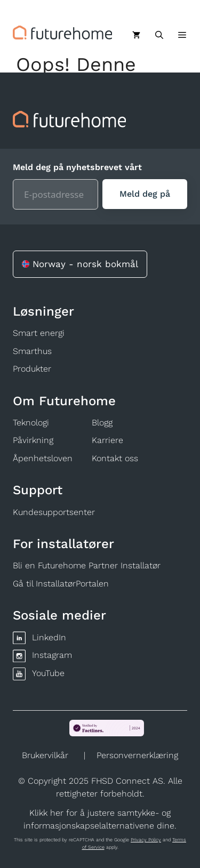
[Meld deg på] (145, 194)
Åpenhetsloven (43, 458)
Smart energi (39, 333)
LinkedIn (49, 637)
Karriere (107, 440)
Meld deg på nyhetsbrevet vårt (77, 167)
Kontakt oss (115, 458)
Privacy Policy (146, 840)
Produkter (32, 369)
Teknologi (31, 423)
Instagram (52, 655)
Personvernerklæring (137, 755)
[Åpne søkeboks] (159, 35)
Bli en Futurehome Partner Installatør (87, 565)
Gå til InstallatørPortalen (61, 584)
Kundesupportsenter (54, 512)
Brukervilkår (45, 755)
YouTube (48, 673)
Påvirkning (33, 440)
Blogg (102, 423)
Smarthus (32, 351)
